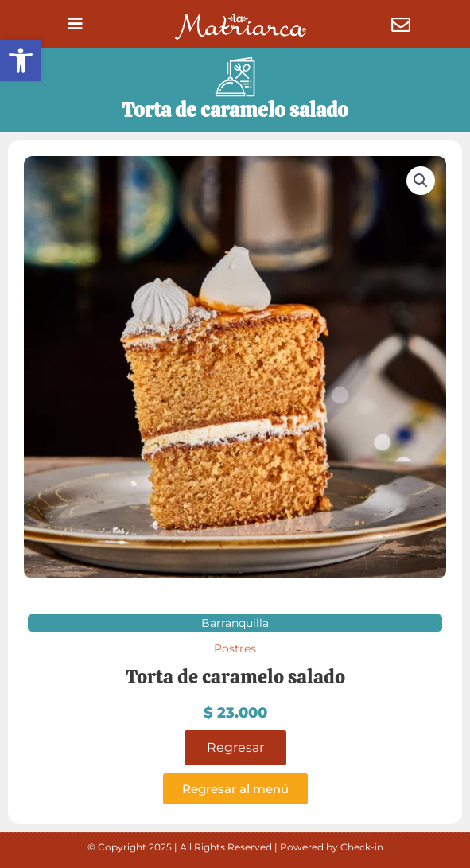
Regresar (235, 747)
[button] (21, 60)
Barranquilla (235, 623)
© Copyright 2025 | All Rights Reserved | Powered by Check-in (235, 847)
